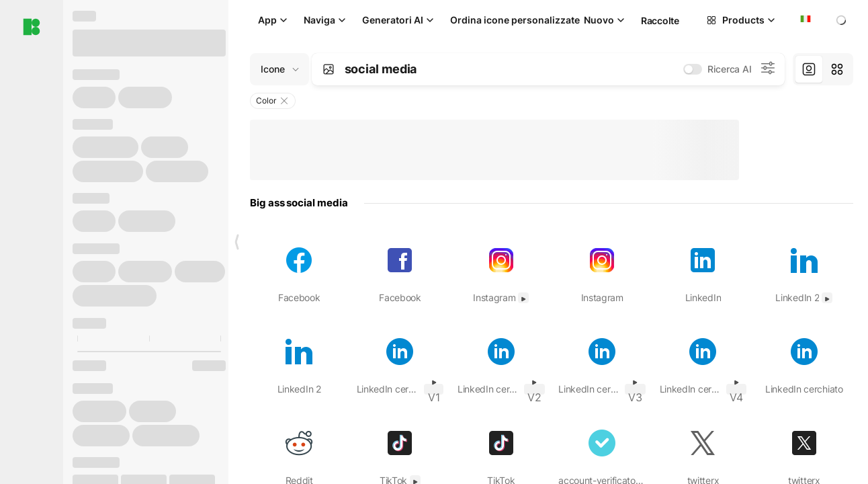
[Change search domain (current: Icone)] (279, 69)
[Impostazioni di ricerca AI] (768, 69)
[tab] (809, 69)
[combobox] (804, 20)
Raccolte (660, 21)
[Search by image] (329, 69)
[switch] (693, 69)
